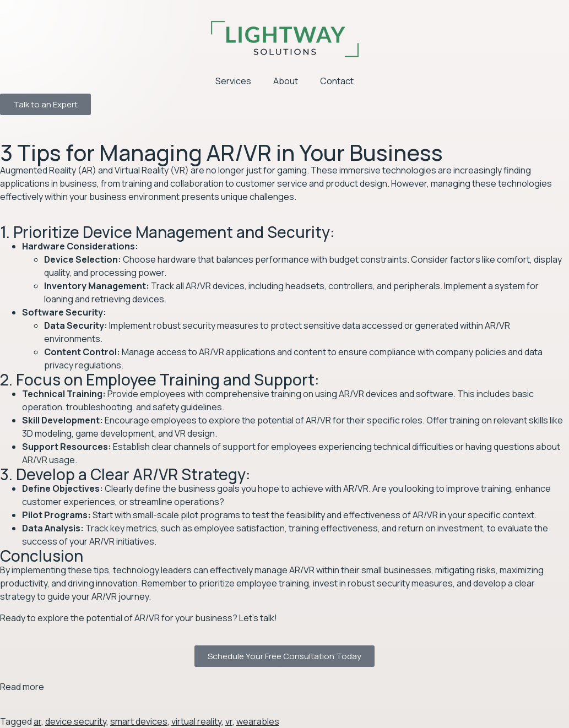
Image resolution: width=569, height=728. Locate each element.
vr (229, 721)
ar (37, 721)
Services (233, 81)
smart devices (139, 721)
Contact (337, 81)
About (286, 81)
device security (76, 721)
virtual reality (196, 721)
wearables (258, 721)
